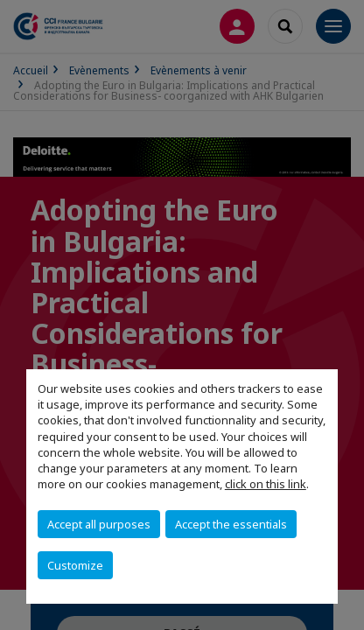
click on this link (266, 484)
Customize (75, 565)
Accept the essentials (231, 524)
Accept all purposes (99, 524)
